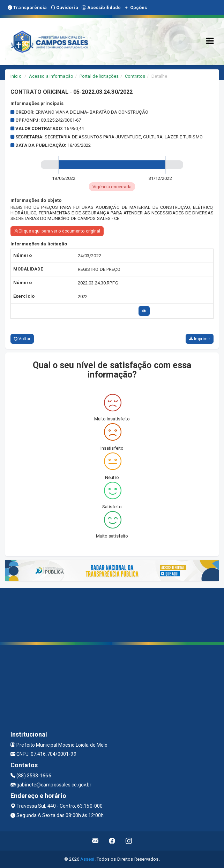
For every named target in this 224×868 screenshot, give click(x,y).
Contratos (135, 76)
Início (16, 76)
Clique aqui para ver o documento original (57, 231)
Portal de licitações (99, 76)
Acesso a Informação (51, 76)
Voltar (22, 339)
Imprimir (200, 339)
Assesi (87, 859)
